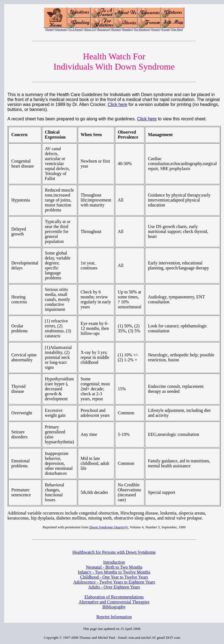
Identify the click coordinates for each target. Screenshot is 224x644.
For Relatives (142, 29)
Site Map (177, 29)
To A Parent (75, 29)
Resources (103, 29)
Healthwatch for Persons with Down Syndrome (114, 552)
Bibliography (114, 607)
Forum (166, 29)
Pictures (116, 29)
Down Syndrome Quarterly (109, 527)
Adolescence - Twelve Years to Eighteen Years (114, 582)
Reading (127, 29)
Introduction (114, 562)
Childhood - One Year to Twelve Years (114, 577)
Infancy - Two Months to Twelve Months (114, 572)
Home (50, 29)
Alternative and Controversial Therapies (114, 602)
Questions (61, 29)
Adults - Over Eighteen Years (114, 587)
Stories (156, 29)
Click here (118, 104)
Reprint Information (114, 617)
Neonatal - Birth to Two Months (114, 567)
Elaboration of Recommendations (114, 597)
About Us (90, 29)
